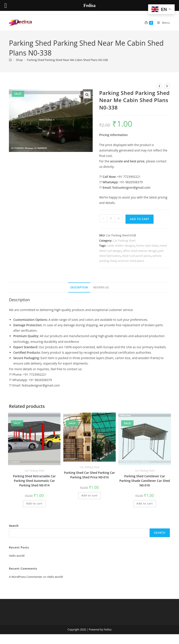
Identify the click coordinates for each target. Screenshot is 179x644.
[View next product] (167, 86)
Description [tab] (79, 287)
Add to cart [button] (34, 504)
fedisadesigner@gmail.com (131, 187)
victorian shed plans (131, 261)
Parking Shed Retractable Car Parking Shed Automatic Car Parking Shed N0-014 (34, 481)
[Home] (10, 60)
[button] (87, 95)
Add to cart (140, 219)
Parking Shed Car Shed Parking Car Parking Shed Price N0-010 (90, 475)
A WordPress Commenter (26, 577)
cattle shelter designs (121, 245)
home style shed (147, 245)
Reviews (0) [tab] (101, 287)
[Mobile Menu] (162, 23)
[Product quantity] (111, 218)
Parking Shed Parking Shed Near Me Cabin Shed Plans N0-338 (67, 60)
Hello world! (17, 556)
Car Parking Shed (124, 240)
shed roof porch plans (136, 256)
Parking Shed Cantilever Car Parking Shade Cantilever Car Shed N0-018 (145, 481)
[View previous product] (159, 86)
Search (14, 526)
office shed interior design (140, 251)
